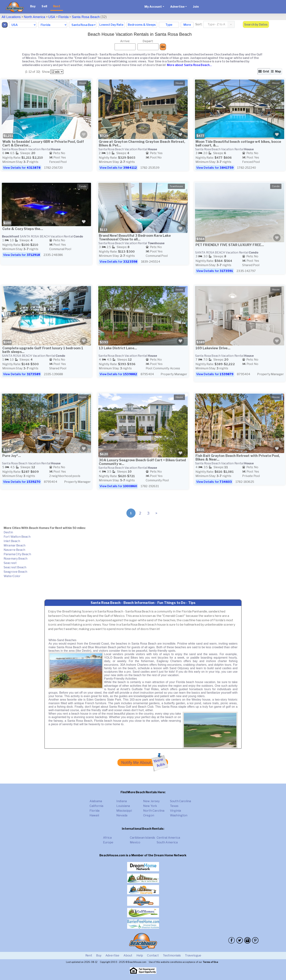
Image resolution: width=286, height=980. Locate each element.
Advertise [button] (177, 7)
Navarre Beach (14, 550)
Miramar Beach (15, 545)
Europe (108, 842)
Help (140, 955)
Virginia (175, 811)
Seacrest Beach (15, 567)
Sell (44, 6)
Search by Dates (256, 25)
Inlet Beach (12, 541)
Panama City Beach (17, 554)
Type (169, 25)
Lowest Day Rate (111, 25)
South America (167, 842)
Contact (153, 955)
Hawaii (94, 815)
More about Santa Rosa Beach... (189, 65)
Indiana (122, 801)
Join (196, 7)
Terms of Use (210, 962)
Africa (107, 838)
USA (52, 17)
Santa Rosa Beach (86, 17)
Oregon (149, 815)
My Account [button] (153, 7)
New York (150, 806)
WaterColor (12, 576)
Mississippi (124, 811)
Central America (168, 838)
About (128, 955)
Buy (33, 6)
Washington (179, 815)
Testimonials (172, 955)
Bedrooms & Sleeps (142, 25)
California (96, 806)
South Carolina (180, 801)
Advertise (112, 955)
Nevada (122, 815)
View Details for (22, 168)
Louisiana (123, 806)
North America (34, 17)
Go (163, 47)
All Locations (11, 17)
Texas (174, 806)
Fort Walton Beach (17, 537)
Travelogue (193, 955)
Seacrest (10, 563)
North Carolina (154, 811)
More (187, 25)
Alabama (96, 801)
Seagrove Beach (15, 572)
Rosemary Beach (16, 559)
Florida (63, 17)
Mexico (135, 842)
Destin (8, 532)
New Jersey (151, 801)
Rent (57, 6)
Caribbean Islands (143, 838)
